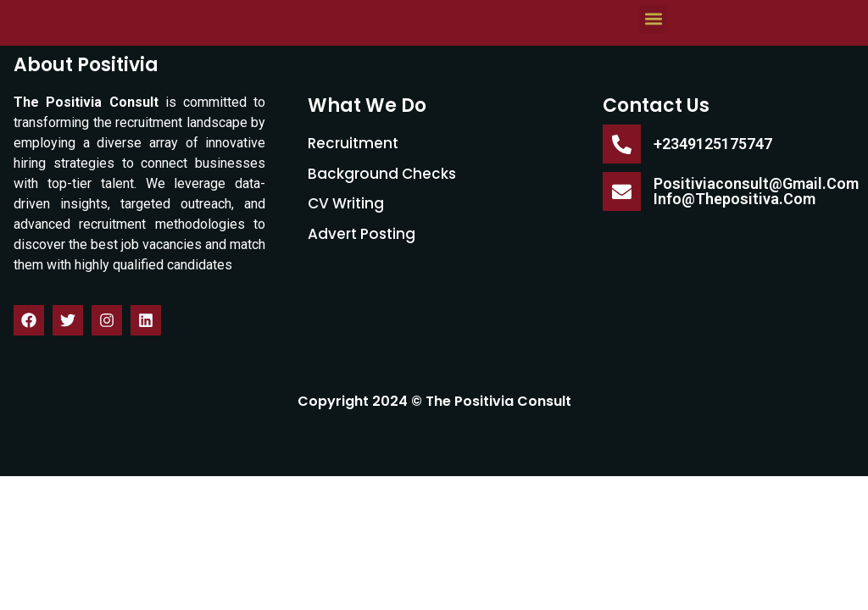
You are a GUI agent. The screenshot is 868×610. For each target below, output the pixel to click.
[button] (653, 78)
